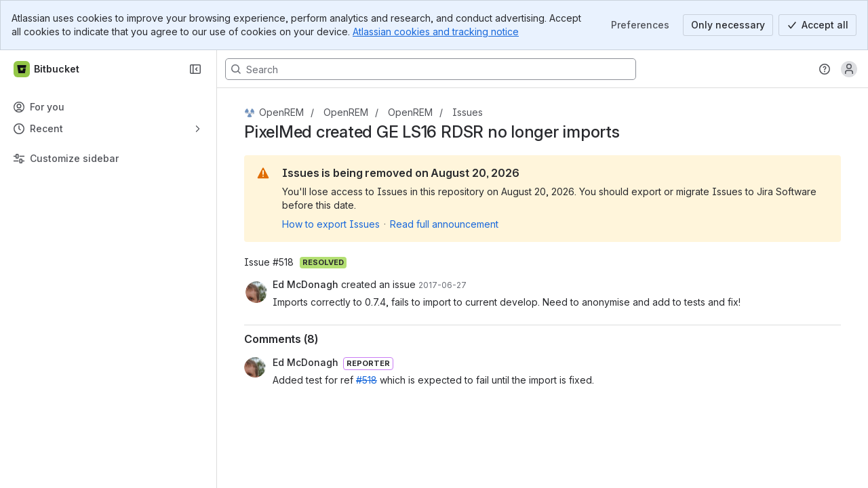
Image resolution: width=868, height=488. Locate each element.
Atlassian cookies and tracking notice (436, 32)
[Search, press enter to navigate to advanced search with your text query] (431, 69)
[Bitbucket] (47, 69)
